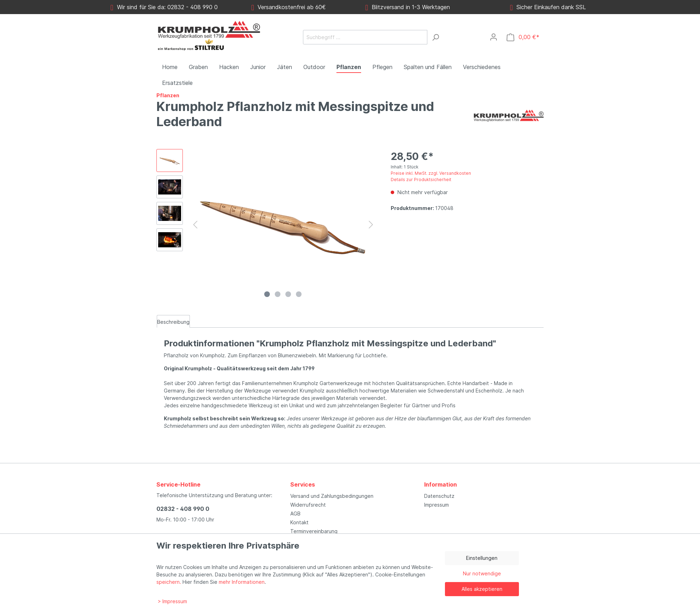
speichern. (169, 582)
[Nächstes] (371, 225)
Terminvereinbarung (314, 531)
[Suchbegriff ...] (365, 37)
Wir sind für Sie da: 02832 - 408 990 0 (164, 7)
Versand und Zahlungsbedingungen (332, 496)
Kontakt (299, 522)
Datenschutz (439, 496)
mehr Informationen (242, 582)
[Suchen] (435, 37)
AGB (295, 514)
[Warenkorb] (523, 37)
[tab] (173, 321)
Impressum (436, 505)
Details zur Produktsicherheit (421, 180)
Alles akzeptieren (482, 589)
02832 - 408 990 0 (183, 509)
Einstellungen (482, 558)
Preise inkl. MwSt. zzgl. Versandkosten (431, 173)
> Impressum (172, 601)
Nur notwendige (482, 573)
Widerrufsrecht (308, 505)
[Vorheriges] (195, 225)
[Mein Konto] (494, 37)
